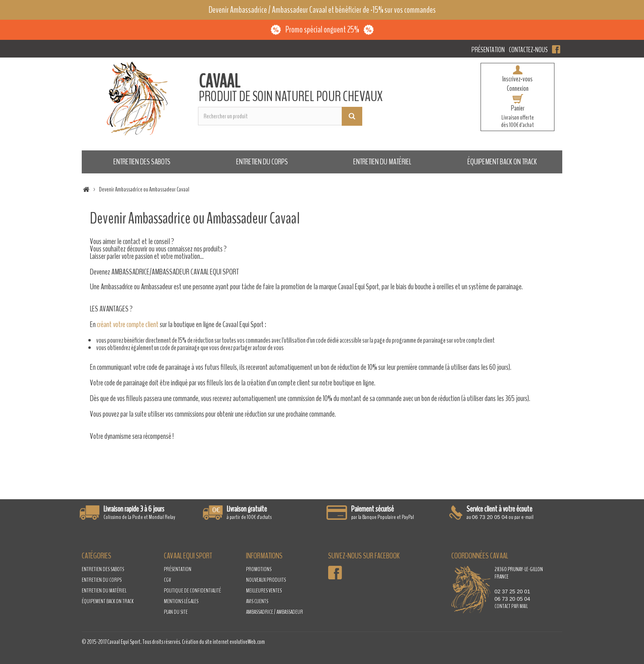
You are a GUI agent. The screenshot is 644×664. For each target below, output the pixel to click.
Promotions (259, 569)
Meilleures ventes (264, 591)
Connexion (518, 88)
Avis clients (257, 601)
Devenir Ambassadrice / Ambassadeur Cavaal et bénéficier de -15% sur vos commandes (322, 10)
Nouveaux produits (266, 580)
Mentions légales (181, 601)
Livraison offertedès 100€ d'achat (517, 121)
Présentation (488, 50)
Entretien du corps (262, 162)
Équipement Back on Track (502, 162)
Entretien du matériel (382, 162)
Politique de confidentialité (192, 591)
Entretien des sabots (142, 162)
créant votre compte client (128, 324)
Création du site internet (205, 642)
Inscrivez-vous (517, 79)
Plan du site (176, 612)
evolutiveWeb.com (247, 642)
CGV (167, 580)
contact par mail (511, 606)
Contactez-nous (528, 50)
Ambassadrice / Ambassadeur (275, 612)
